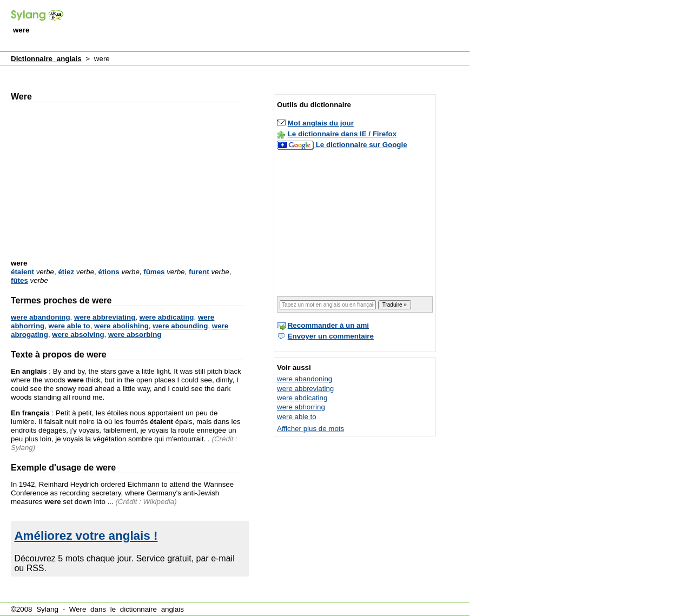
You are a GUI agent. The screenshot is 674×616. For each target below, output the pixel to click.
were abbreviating (105, 317)
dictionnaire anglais (152, 609)
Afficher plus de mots (310, 429)
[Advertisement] (273, 27)
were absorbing (135, 335)
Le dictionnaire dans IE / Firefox (342, 134)
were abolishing (121, 326)
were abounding (180, 326)
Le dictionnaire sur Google (362, 145)
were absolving (78, 335)
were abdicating (167, 317)
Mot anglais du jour (321, 123)
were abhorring (301, 407)
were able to (70, 326)
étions (109, 272)
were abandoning (41, 317)
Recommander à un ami (328, 325)
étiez (66, 272)
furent (199, 272)
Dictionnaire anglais (46, 59)
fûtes (19, 280)
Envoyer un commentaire (331, 336)
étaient (22, 272)
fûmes (154, 272)
